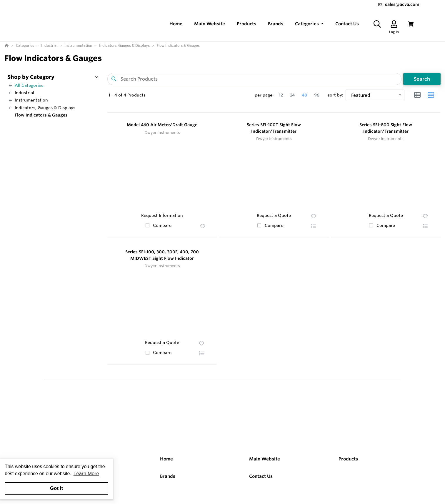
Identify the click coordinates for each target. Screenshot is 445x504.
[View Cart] (411, 24)
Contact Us (261, 476)
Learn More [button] (86, 474)
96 (317, 95)
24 (292, 95)
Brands (168, 476)
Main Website (265, 459)
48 (304, 95)
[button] (309, 24)
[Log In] (394, 24)
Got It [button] (56, 488)
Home (166, 459)
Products (348, 459)
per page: (264, 95)
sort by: (335, 95)
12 (281, 95)
